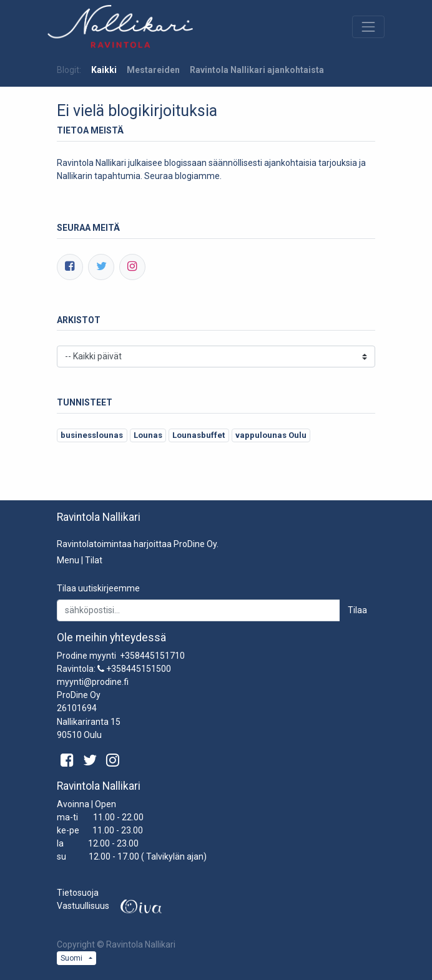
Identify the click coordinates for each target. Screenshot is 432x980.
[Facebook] (70, 267)
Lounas (148, 435)
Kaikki (104, 70)
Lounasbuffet (199, 435)
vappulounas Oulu (271, 435)
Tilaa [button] (357, 610)
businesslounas (92, 435)
